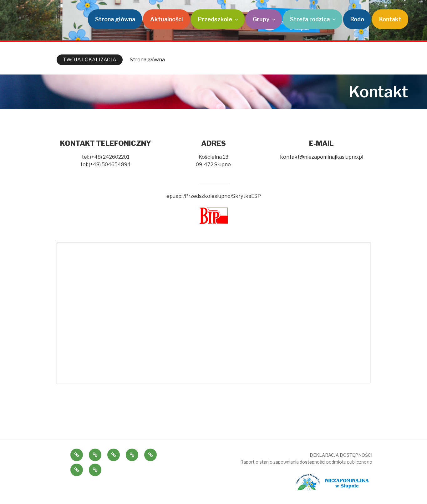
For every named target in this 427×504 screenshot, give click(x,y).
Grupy (265, 19)
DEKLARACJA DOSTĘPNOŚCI (341, 455)
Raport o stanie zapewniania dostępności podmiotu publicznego (306, 462)
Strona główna (115, 19)
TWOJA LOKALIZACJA (90, 60)
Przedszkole (219, 19)
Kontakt (390, 19)
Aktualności (167, 19)
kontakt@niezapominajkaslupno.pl (322, 157)
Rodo (357, 19)
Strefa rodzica (313, 19)
